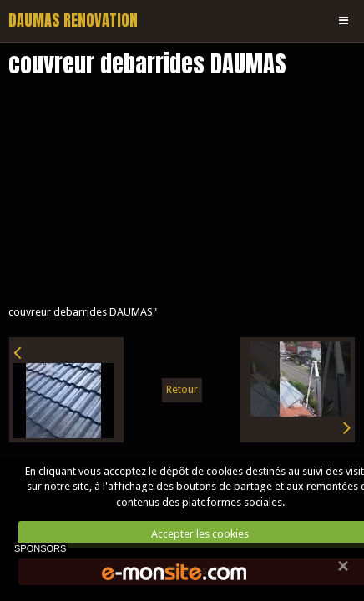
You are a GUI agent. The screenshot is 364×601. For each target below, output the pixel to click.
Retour (182, 389)
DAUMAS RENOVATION (73, 20)
